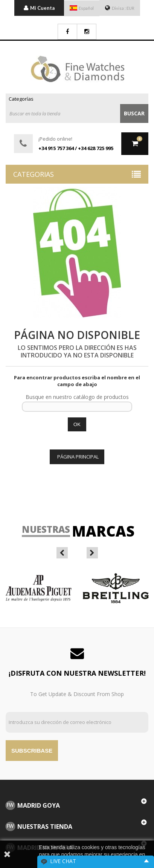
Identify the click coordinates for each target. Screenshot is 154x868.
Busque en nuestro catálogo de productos (77, 397)
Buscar (134, 113)
